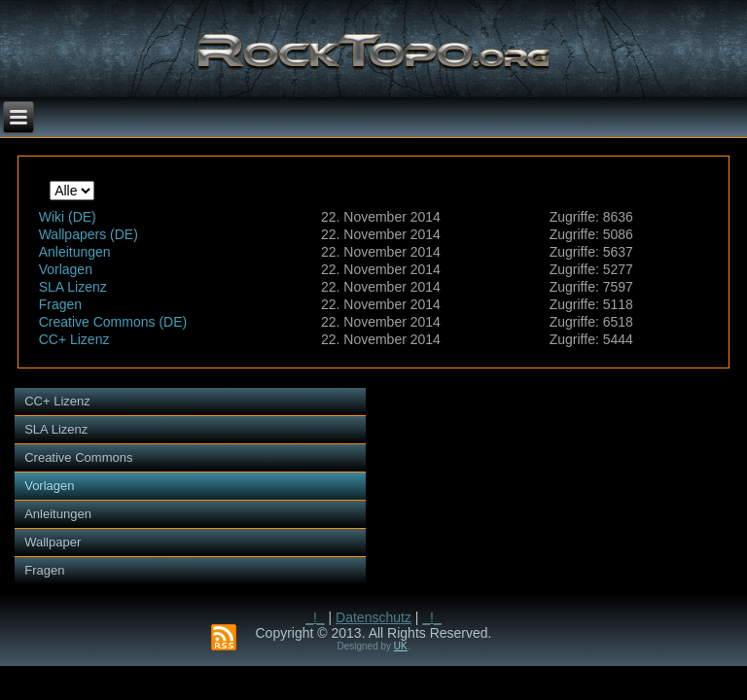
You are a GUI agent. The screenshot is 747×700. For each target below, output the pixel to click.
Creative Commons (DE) (113, 322)
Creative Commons (78, 457)
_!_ (315, 617)
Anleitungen (75, 252)
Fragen (60, 304)
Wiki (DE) (68, 217)
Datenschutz (373, 617)
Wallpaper (53, 542)
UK (401, 646)
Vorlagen (66, 269)
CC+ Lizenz (74, 339)
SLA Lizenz (73, 287)
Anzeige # (50, 181)
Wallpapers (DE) (89, 234)
